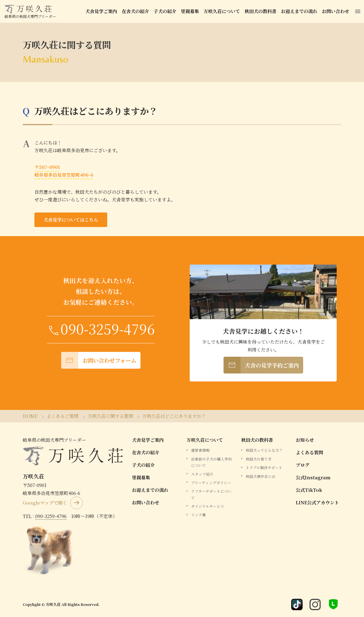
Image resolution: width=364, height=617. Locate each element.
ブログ (303, 465)
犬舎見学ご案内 (101, 11)
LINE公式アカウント (317, 503)
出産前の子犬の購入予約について (211, 462)
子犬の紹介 (165, 11)
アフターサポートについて (211, 494)
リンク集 (198, 515)
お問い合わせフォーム (99, 360)
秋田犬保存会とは (260, 476)
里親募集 (190, 11)
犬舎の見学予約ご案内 (261, 365)
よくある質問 (309, 452)
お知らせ (305, 440)
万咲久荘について (222, 11)
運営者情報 (200, 450)
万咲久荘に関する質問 (110, 416)
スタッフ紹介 (202, 474)
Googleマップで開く (45, 503)
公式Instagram (313, 477)
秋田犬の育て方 (259, 459)
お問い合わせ (336, 11)
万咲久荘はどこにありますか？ (96, 111)
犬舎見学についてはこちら (71, 220)
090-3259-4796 (51, 516)
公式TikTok (309, 490)
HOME (30, 416)
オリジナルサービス (208, 506)
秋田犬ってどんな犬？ (264, 450)
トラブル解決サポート (264, 468)
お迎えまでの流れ (299, 11)
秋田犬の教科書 (260, 11)
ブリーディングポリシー (211, 483)
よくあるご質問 (63, 416)
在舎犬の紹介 (135, 11)
